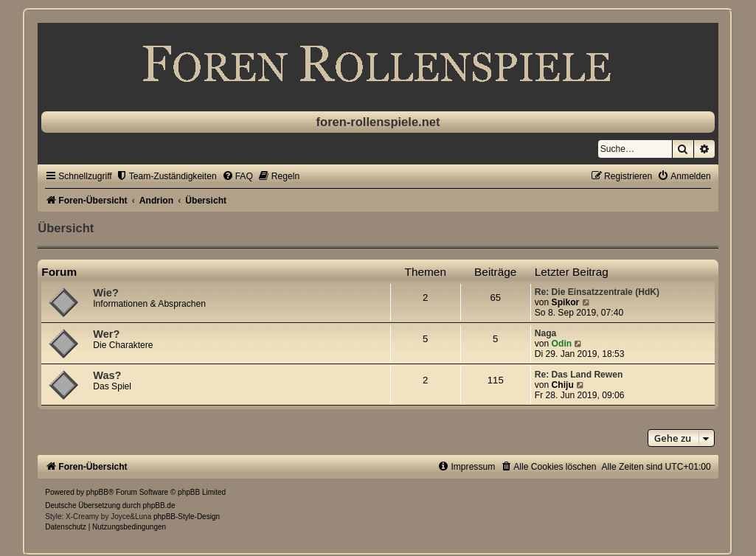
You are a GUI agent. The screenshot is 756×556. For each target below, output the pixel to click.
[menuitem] (166, 176)
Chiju (563, 385)
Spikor (566, 302)
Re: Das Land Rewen (579, 375)
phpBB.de (159, 505)
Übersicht (66, 228)
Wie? (106, 293)
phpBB (97, 492)
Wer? (106, 334)
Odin (562, 344)
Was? (107, 375)
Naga (546, 333)
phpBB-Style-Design (187, 517)
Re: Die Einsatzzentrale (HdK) (597, 292)
